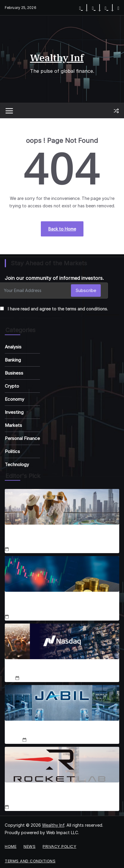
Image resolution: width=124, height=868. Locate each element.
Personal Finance (22, 438)
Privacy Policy (59, 846)
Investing (14, 412)
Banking (13, 360)
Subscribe (86, 290)
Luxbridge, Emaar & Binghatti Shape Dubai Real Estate (58, 538)
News (30, 846)
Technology (17, 464)
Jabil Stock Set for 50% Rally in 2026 (62, 731)
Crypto (12, 386)
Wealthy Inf (57, 58)
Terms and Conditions (30, 861)
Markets (13, 425)
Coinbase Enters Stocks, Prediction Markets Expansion (54, 605)
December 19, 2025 (47, 740)
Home (11, 846)
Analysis (13, 347)
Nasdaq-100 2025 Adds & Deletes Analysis (62, 669)
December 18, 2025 (29, 549)
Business (14, 373)
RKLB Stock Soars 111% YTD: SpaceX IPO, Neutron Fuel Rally (61, 796)
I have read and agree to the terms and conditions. (58, 309)
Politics (12, 451)
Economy (14, 399)
